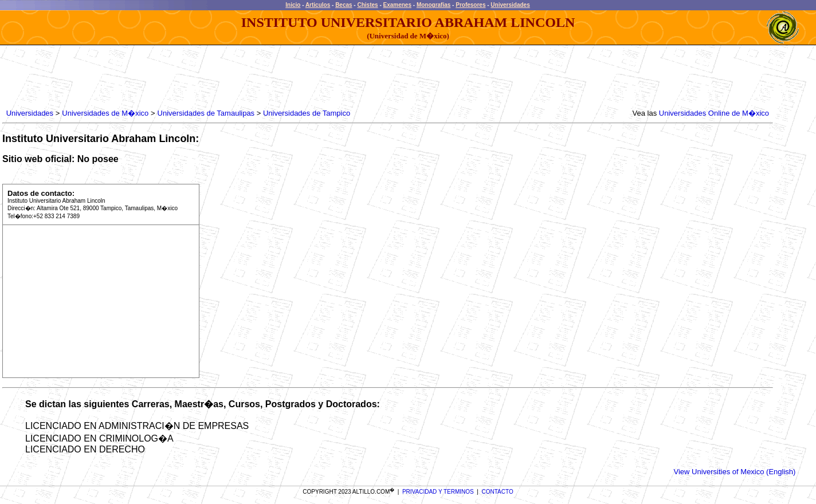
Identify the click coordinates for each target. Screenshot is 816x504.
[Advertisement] (213, 77)
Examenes (397, 5)
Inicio (293, 5)
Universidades (510, 5)
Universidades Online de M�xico (714, 113)
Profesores (470, 5)
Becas (344, 5)
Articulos (318, 5)
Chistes (367, 5)
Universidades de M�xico (105, 113)
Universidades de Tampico (305, 113)
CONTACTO (498, 492)
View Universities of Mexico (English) (735, 472)
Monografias (433, 5)
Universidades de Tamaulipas (206, 113)
